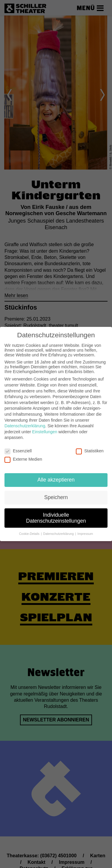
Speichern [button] (56, 497)
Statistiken (90, 451)
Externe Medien (23, 459)
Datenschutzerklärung (25, 426)
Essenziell (18, 451)
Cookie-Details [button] (30, 534)
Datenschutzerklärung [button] (59, 534)
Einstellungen (45, 432)
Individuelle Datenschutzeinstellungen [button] (56, 518)
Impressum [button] (85, 534)
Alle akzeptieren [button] (56, 480)
